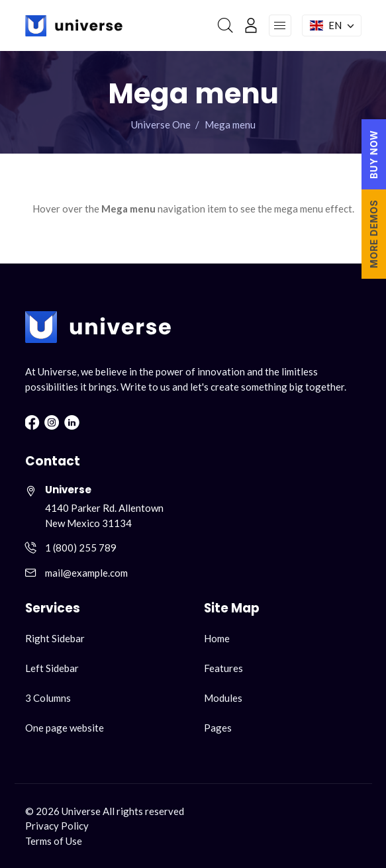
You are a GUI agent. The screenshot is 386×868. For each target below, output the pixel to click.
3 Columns (48, 698)
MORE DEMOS (374, 234)
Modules (223, 698)
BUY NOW (374, 154)
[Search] (225, 25)
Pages (218, 728)
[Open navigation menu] (280, 26)
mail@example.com (86, 573)
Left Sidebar (52, 668)
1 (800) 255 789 (81, 548)
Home (217, 638)
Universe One (161, 124)
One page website (65, 728)
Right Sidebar (55, 638)
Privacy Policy (57, 826)
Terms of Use (54, 841)
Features (223, 668)
